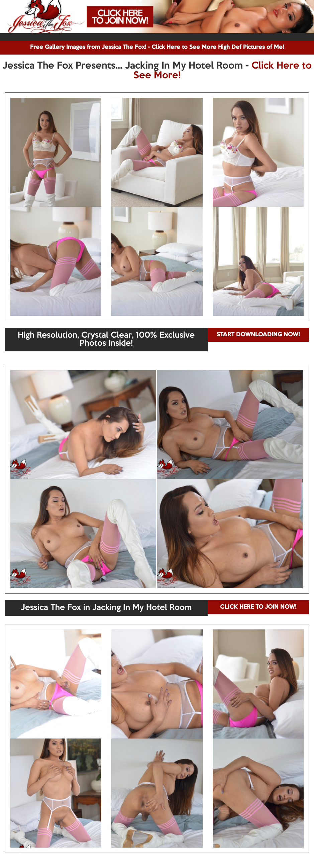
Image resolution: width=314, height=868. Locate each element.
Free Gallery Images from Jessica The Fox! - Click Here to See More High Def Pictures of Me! (157, 47)
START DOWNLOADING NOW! (258, 335)
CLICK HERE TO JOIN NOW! (258, 607)
